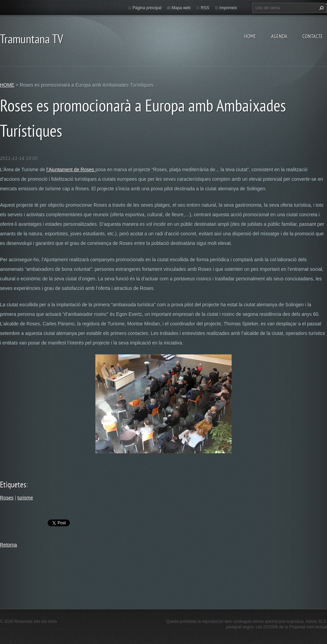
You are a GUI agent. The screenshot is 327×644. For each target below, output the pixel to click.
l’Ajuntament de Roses (71, 170)
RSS (205, 8)
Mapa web (181, 8)
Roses (7, 498)
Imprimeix (228, 8)
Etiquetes (13, 485)
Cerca (321, 8)
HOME (250, 36)
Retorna (9, 545)
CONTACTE (313, 36)
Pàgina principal (147, 8)
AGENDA (279, 36)
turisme (25, 498)
